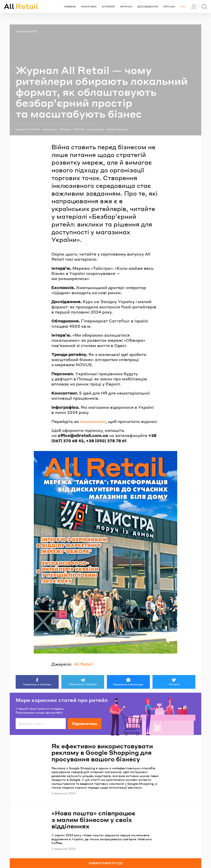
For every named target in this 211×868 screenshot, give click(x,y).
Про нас (169, 6)
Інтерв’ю (108, 6)
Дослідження (148, 6)
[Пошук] (204, 7)
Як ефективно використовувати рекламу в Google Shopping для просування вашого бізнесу (102, 753)
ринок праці (95, 129)
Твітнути (174, 684)
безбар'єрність (117, 129)
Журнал (126, 6)
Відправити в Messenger (128, 684)
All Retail (83, 664)
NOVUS (79, 129)
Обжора (65, 129)
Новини (70, 6)
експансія (50, 129)
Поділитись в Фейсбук (37, 684)
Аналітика (89, 6)
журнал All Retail (28, 129)
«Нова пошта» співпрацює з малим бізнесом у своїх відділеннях (93, 820)
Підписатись (85, 724)
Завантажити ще (106, 863)
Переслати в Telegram (83, 684)
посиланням (93, 421)
